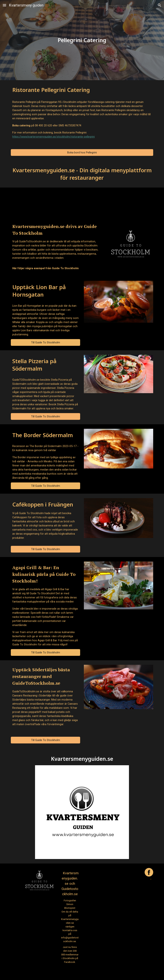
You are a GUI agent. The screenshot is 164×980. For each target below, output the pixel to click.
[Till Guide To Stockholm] (45, 342)
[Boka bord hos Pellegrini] (82, 153)
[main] (82, 40)
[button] (4, 5)
